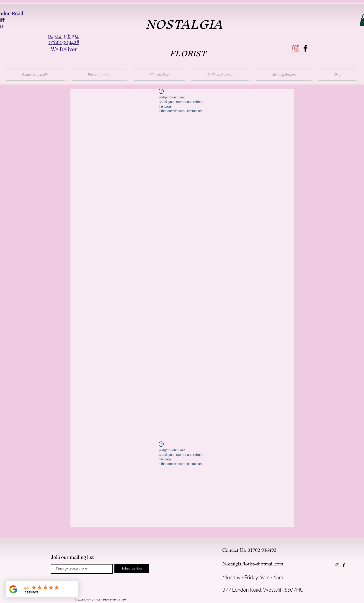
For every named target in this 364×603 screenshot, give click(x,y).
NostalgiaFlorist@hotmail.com (253, 564)
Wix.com (121, 600)
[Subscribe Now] (132, 569)
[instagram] (296, 48)
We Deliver (64, 49)
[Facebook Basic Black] (305, 48)
